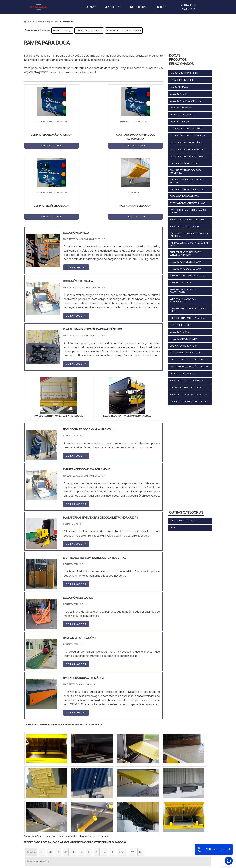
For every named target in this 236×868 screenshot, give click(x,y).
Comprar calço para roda (184, 346)
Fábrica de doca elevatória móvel (187, 220)
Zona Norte (51, 810)
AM (132, 781)
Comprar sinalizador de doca (89, 31)
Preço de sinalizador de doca (185, 269)
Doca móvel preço (179, 122)
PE (97, 781)
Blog (162, 7)
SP (66, 781)
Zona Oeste (66, 810)
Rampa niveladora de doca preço (187, 136)
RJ (42, 781)
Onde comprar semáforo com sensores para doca (185, 254)
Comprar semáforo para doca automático (186, 172)
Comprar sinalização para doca (187, 189)
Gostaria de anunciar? (188, 7)
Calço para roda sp (180, 332)
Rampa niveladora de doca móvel (187, 129)
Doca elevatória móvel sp (183, 374)
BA (104, 781)
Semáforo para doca (181, 283)
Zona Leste (95, 810)
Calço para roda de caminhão (186, 101)
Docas (173, 528)
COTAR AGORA (41, 145)
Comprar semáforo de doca (184, 163)
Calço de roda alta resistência (186, 143)
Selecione (31, 781)
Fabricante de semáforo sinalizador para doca (189, 235)
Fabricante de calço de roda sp (186, 381)
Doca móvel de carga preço (184, 196)
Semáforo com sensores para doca (188, 276)
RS (89, 781)
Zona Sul (80, 810)
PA (140, 781)
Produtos (138, 7)
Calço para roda (179, 94)
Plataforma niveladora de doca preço (96, 68)
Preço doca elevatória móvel (185, 353)
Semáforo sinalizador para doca (187, 318)
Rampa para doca (179, 87)
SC (81, 781)
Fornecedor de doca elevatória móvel (190, 360)
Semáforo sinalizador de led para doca (124, 31)
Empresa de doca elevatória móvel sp (189, 367)
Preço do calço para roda (183, 339)
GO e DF (122, 781)
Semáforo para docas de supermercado (183, 300)
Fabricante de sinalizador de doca (188, 394)
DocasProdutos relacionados (181, 60)
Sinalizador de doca (181, 325)
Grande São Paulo (113, 810)
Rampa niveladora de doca (184, 73)
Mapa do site (165, 841)
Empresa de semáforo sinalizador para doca (188, 211)
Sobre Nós (113, 7)
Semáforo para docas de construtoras (183, 291)
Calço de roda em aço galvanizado (188, 156)
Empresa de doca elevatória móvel (188, 203)
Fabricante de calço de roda (185, 227)
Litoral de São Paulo (135, 810)
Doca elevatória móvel (182, 115)
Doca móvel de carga (62, 31)
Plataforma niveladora (182, 80)
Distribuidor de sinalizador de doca (189, 401)
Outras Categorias (186, 512)
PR (73, 781)
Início (91, 7)
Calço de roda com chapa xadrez (187, 149)
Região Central (34, 810)
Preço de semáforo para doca (185, 262)
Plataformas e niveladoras (184, 521)
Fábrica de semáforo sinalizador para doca (190, 244)
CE (112, 781)
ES (58, 781)
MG (50, 781)
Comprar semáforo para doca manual (186, 181)
